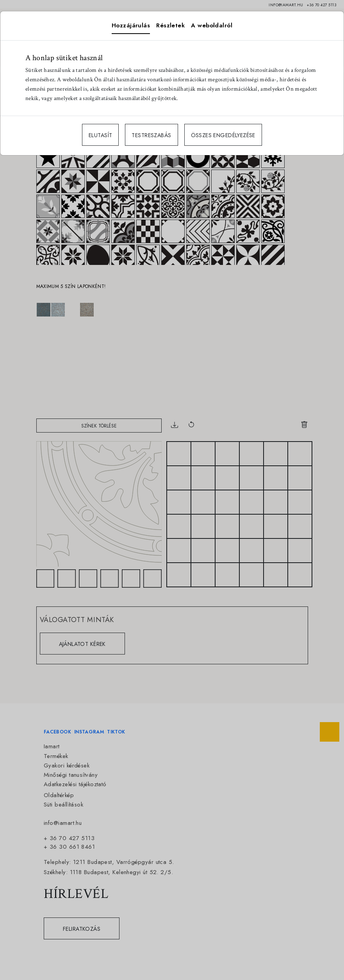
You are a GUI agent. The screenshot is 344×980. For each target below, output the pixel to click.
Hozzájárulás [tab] (131, 25)
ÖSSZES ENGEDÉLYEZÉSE (223, 135)
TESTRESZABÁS (151, 135)
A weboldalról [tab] (212, 25)
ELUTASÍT (100, 135)
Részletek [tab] (170, 25)
